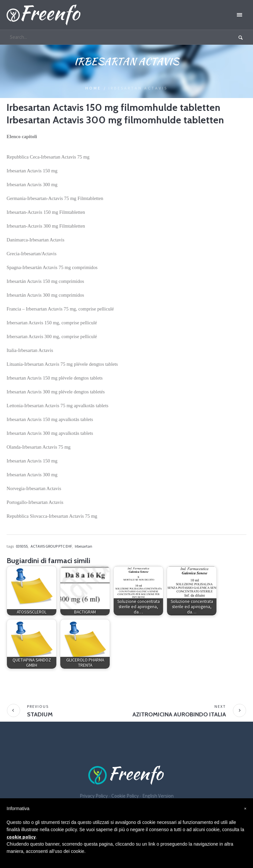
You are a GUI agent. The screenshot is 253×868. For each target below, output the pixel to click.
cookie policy (21, 837)
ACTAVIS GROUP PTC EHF (51, 546)
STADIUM (40, 714)
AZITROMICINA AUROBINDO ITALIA (179, 714)
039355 (22, 546)
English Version (158, 796)
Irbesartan (84, 546)
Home (93, 88)
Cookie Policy (125, 796)
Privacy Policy (94, 796)
